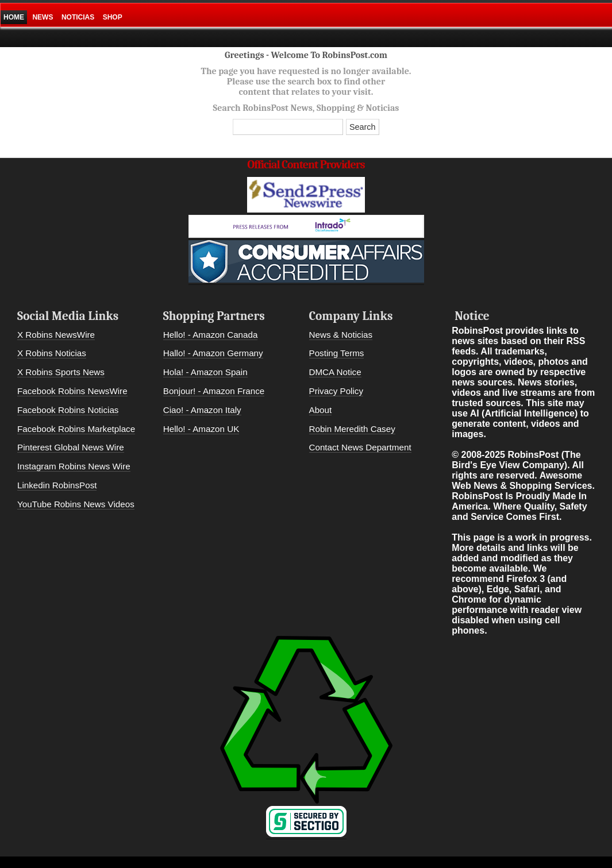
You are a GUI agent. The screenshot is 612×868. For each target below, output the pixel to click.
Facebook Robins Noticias (68, 410)
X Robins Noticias (52, 353)
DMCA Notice (335, 372)
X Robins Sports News (61, 372)
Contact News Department (360, 447)
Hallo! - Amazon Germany (213, 353)
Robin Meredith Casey (352, 429)
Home (14, 17)
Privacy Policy (336, 391)
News (43, 17)
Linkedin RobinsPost (57, 485)
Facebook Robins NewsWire (72, 391)
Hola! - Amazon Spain (205, 372)
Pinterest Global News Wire (71, 447)
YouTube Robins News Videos (76, 504)
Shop (113, 17)
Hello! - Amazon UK (201, 429)
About (321, 410)
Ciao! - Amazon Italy (202, 410)
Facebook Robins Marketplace (76, 429)
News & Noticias (341, 335)
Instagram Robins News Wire (74, 466)
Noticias (78, 17)
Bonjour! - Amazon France (214, 391)
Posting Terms (337, 353)
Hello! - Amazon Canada (211, 335)
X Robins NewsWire (56, 335)
